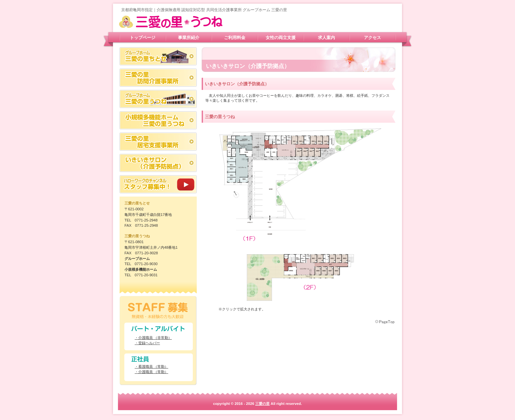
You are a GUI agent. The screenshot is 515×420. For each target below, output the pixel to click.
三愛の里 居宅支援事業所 (158, 142)
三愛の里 (184, 22)
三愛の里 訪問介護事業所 (158, 78)
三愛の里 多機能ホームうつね (158, 120)
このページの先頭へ (385, 322)
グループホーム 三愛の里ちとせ (158, 56)
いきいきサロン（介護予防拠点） (158, 163)
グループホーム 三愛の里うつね (158, 99)
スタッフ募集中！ (158, 184)
